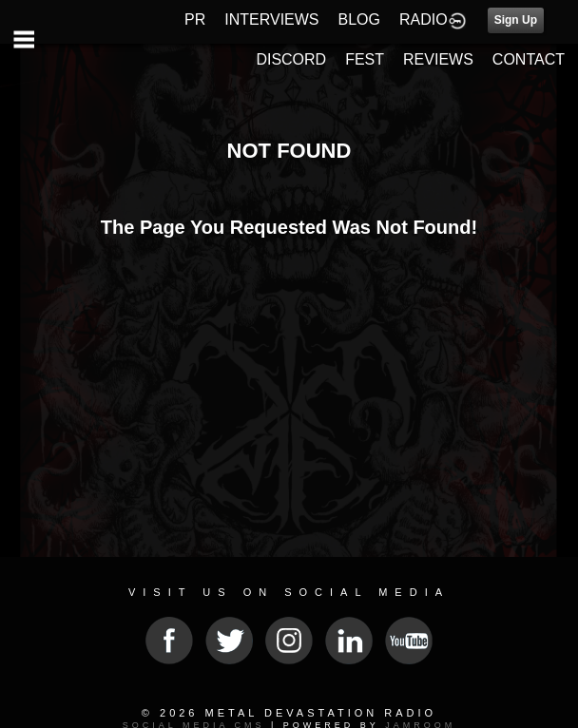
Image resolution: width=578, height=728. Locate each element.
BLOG (359, 19)
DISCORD (291, 59)
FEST (365, 59)
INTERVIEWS (271, 19)
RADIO (424, 19)
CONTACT (529, 59)
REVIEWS (438, 59)
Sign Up (516, 20)
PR (195, 19)
